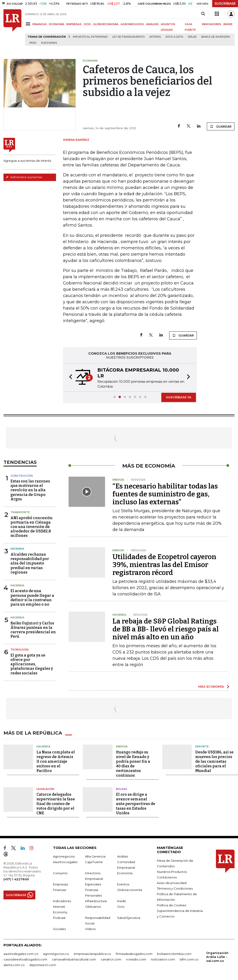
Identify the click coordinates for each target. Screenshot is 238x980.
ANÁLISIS (152, 24)
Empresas (60, 884)
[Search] (203, 14)
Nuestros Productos (172, 872)
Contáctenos (167, 877)
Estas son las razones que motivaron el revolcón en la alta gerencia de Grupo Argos (30, 490)
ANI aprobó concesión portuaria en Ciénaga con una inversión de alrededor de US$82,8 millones (31, 527)
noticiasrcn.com (163, 959)
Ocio (121, 907)
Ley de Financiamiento (128, 37)
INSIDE (228, 24)
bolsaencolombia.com (174, 954)
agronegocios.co (56, 954)
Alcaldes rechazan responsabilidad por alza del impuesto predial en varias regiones (30, 563)
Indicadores (62, 901)
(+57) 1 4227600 (16, 879)
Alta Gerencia (95, 856)
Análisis (122, 856)
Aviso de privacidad (172, 883)
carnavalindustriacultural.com (74, 959)
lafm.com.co (189, 959)
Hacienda (17, 549)
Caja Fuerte (94, 862)
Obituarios (93, 907)
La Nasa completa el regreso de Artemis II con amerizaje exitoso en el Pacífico (56, 761)
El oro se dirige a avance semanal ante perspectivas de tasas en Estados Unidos (136, 804)
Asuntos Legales (65, 862)
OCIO (87, 24)
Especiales (93, 884)
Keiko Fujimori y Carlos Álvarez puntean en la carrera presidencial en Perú (33, 630)
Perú (33, 43)
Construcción (22, 476)
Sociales (59, 929)
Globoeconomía (130, 890)
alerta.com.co (14, 965)
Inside (122, 901)
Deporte (202, 746)
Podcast (59, 918)
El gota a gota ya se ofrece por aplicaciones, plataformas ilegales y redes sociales (32, 664)
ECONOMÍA (57, 24)
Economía (125, 873)
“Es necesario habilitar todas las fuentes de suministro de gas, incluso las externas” (165, 494)
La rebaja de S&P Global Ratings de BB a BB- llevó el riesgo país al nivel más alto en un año (166, 629)
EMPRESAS (74, 24)
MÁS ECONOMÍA (211, 686)
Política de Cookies (172, 905)
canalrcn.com (111, 959)
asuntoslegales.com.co (21, 954)
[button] (69, 377)
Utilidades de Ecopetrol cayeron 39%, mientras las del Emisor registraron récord (164, 565)
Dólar (192, 37)
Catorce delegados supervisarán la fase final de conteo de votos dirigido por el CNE (56, 804)
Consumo (60, 873)
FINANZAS (40, 24)
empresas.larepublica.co (92, 954)
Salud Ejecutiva (129, 918)
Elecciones (49, 43)
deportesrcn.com (43, 965)
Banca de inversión (216, 37)
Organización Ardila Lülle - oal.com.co (217, 957)
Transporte (20, 512)
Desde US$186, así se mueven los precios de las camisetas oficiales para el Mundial (214, 761)
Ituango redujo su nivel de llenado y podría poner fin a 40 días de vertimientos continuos (133, 764)
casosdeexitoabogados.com (25, 959)
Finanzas (59, 890)
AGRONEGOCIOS (132, 24)
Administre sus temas (24, 177)
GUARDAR (221, 126)
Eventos (123, 884)
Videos (90, 929)
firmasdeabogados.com (134, 954)
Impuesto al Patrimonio (90, 37)
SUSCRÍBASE (225, 3)
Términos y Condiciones (175, 888)
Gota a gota (174, 37)
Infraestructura (96, 901)
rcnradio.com (136, 959)
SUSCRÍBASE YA (179, 397)
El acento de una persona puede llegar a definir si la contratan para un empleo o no (32, 598)
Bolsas (122, 789)
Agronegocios (64, 856)
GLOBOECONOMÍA (106, 24)
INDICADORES (212, 24)
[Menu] (29, 24)
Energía (122, 746)
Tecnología (20, 650)
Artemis (155, 37)
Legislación (45, 789)
